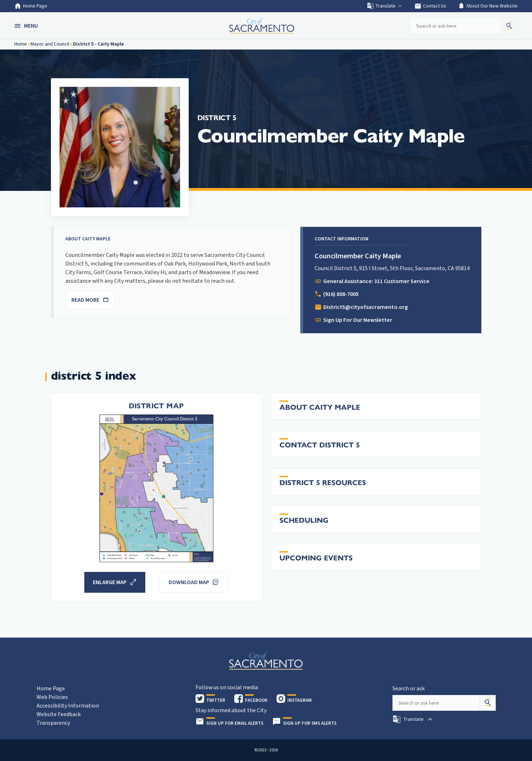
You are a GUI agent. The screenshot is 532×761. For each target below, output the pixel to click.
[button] (27, 26)
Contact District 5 (320, 445)
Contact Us (430, 6)
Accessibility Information (68, 706)
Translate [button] (385, 6)
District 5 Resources (323, 483)
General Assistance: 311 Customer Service (376, 281)
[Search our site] (455, 26)
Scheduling (304, 520)
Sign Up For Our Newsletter (358, 320)
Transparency (53, 723)
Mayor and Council (50, 44)
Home (21, 44)
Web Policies (52, 697)
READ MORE (90, 300)
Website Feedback (59, 714)
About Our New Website (488, 6)
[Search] (488, 703)
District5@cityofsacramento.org (366, 307)
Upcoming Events (316, 558)
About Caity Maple (320, 407)
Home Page (31, 6)
